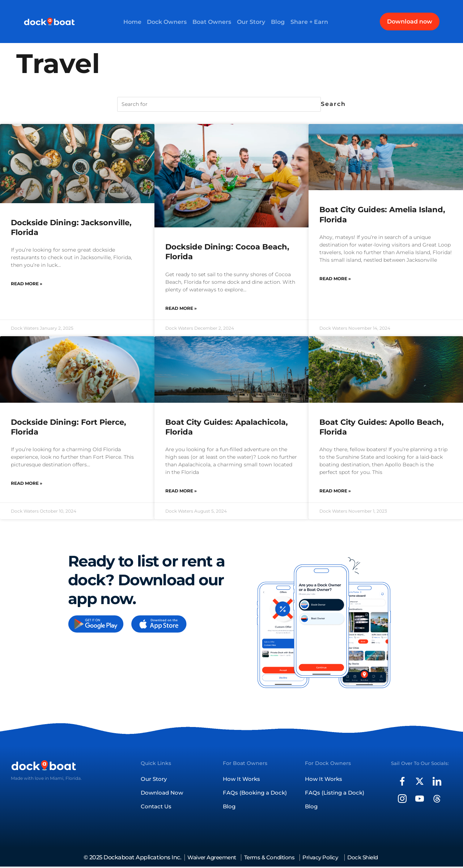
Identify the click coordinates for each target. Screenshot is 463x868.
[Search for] (219, 104)
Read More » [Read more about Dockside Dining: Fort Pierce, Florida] (27, 483)
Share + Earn (313, 22)
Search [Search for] (333, 104)
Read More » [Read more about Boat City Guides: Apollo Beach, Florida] (335, 491)
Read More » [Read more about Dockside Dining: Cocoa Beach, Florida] (181, 308)
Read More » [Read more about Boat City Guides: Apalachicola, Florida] (181, 491)
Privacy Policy (325, 859)
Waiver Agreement (208, 859)
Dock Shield (371, 859)
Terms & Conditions (270, 859)
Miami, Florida (65, 778)
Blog (280, 22)
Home (129, 22)
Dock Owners (165, 22)
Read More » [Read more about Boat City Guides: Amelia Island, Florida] (335, 279)
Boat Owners (211, 22)
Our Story (252, 22)
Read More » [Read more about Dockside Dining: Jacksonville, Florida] (27, 284)
